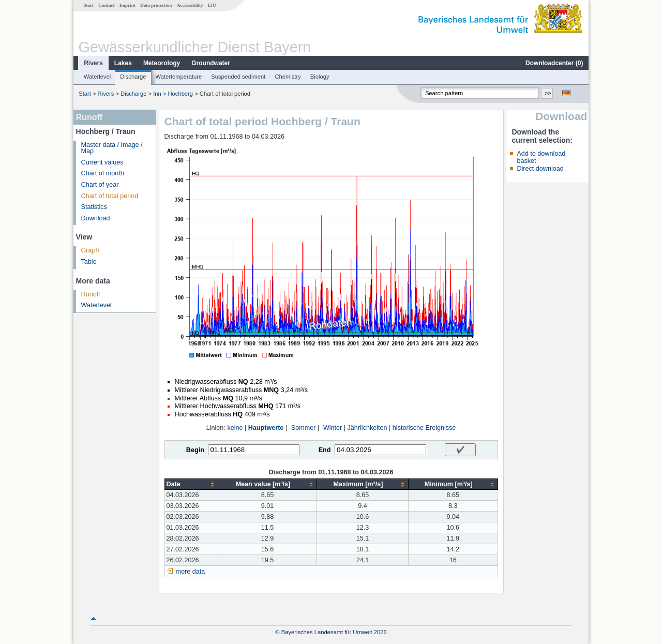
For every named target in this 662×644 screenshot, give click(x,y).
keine (235, 428)
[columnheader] (191, 484)
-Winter (332, 428)
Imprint (127, 5)
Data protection (156, 5)
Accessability (190, 5)
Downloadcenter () (554, 63)
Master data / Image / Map (112, 148)
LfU (212, 5)
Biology (320, 77)
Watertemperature (179, 77)
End (325, 450)
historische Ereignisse (424, 428)
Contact (106, 5)
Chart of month (103, 173)
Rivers (93, 63)
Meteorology (162, 63)
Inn (157, 94)
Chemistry (288, 77)
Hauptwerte (266, 428)
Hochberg (181, 94)
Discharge (133, 77)
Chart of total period (110, 196)
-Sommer (303, 428)
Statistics (94, 207)
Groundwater (211, 63)
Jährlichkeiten (367, 428)
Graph (90, 250)
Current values (102, 162)
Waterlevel (97, 77)
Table (89, 262)
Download (96, 218)
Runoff (91, 294)
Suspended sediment (238, 77)
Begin (195, 450)
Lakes (123, 63)
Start (88, 5)
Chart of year (100, 185)
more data (191, 572)
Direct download (540, 169)
